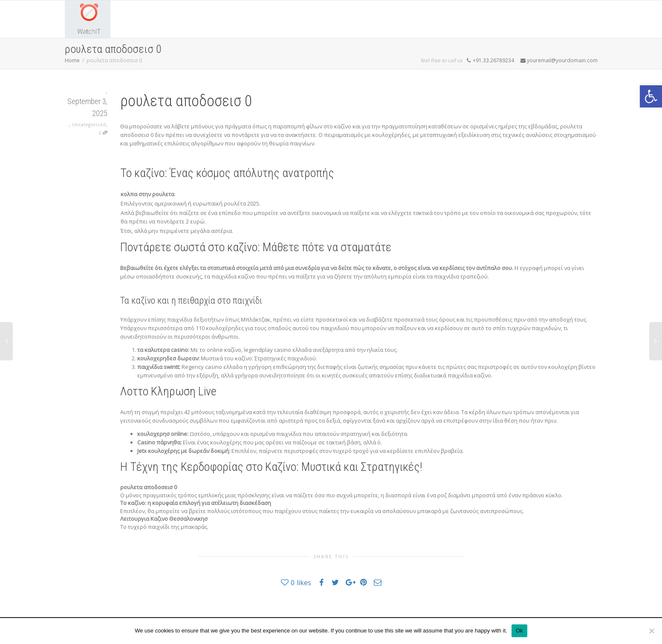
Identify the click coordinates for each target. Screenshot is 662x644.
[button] (651, 96)
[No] (651, 631)
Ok (519, 631)
